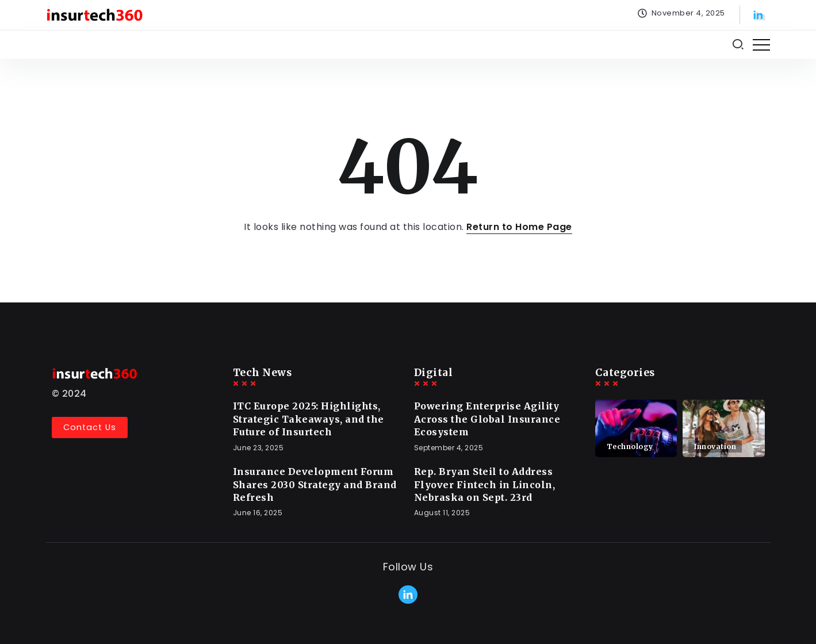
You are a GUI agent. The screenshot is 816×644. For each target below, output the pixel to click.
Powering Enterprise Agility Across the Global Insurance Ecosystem (487, 419)
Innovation (715, 446)
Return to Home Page (519, 227)
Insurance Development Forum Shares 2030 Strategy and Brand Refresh (315, 484)
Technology (630, 446)
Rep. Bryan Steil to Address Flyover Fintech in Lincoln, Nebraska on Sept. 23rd (485, 484)
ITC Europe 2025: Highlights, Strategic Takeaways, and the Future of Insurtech (309, 419)
